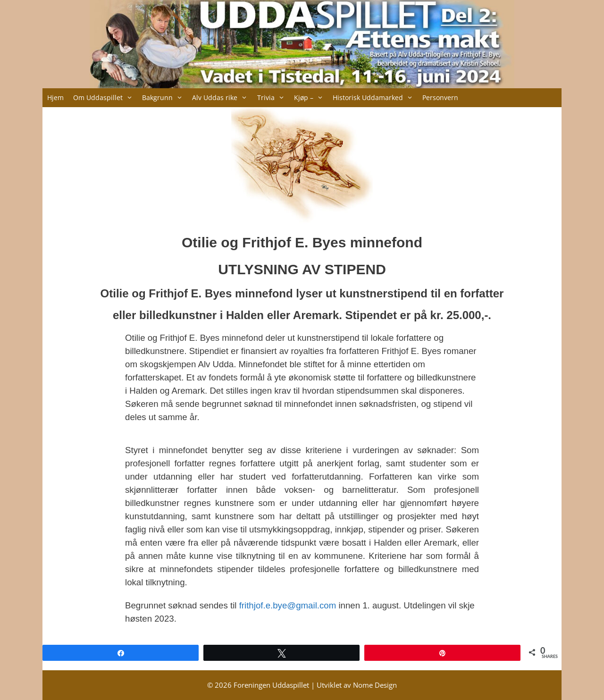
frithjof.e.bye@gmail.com (288, 605)
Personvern (440, 97)
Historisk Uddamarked (375, 98)
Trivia (273, 98)
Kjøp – (311, 98)
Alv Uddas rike (222, 98)
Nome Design (375, 685)
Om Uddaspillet (105, 98)
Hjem (55, 97)
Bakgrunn (165, 98)
